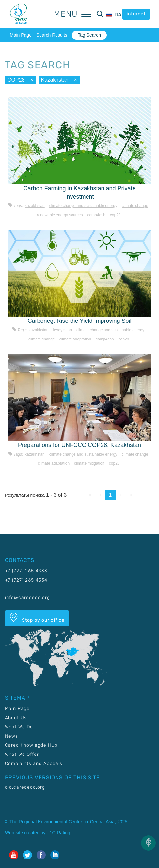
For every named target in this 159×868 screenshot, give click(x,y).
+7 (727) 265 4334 (26, 580)
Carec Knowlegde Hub (31, 745)
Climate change (135, 206)
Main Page (21, 35)
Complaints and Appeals (34, 764)
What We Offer (22, 754)
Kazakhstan (55, 80)
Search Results (52, 35)
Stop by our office (37, 618)
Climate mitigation (89, 463)
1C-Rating (60, 833)
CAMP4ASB (96, 215)
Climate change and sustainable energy (83, 206)
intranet (136, 14)
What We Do (19, 727)
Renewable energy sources (60, 215)
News (11, 736)
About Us (16, 718)
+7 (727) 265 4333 (26, 571)
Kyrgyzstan (62, 330)
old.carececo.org (25, 787)
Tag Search (89, 35)
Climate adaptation (75, 339)
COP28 (16, 80)
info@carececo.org (27, 597)
